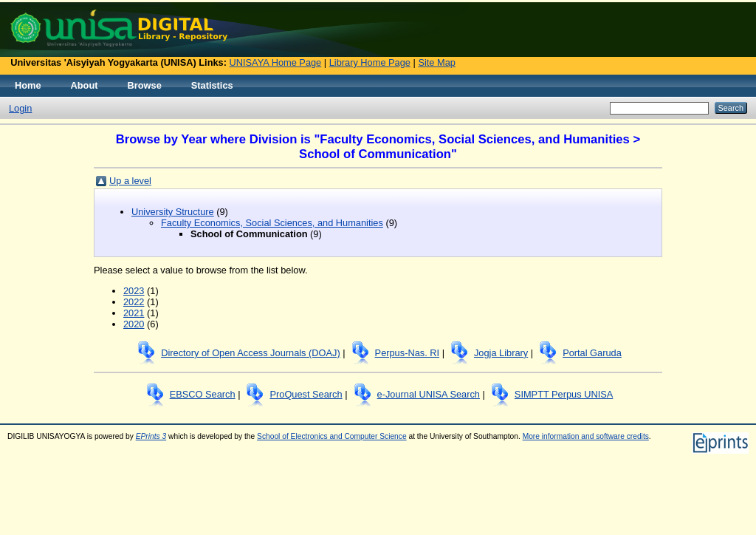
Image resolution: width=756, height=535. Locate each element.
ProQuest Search (306, 394)
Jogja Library (501, 353)
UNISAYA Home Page (276, 62)
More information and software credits (586, 436)
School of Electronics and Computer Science (332, 436)
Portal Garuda (592, 353)
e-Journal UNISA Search (429, 394)
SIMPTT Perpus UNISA (564, 394)
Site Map (437, 62)
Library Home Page (370, 62)
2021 (134, 313)
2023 (134, 291)
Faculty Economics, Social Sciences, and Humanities (272, 223)
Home (28, 85)
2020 (134, 324)
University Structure (173, 212)
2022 (134, 302)
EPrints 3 (151, 436)
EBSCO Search (203, 394)
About (85, 85)
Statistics (212, 85)
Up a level (130, 181)
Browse (145, 85)
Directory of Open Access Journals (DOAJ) (251, 353)
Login (20, 108)
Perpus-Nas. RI (407, 353)
